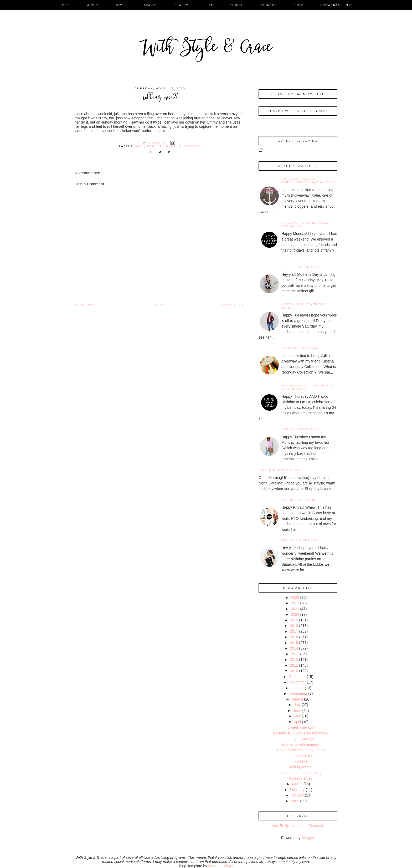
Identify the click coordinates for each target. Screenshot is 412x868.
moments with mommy (301, 744)
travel (151, 5)
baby (140, 146)
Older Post (86, 305)
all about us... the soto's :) (300, 773)
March (297, 784)
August (297, 699)
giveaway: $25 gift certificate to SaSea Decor (309, 181)
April (297, 722)
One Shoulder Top (300, 540)
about (93, 5)
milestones (190, 146)
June (297, 711)
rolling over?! (301, 767)
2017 (294, 631)
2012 (294, 660)
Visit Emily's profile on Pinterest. (298, 826)
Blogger (308, 838)
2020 (295, 614)
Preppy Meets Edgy (301, 429)
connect (268, 5)
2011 (294, 665)
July (297, 705)
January (297, 795)
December (297, 677)
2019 (294, 620)
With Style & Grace (206, 48)
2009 (295, 801)
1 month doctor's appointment (301, 750)
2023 (295, 598)
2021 (295, 609)
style (122, 5)
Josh (151, 146)
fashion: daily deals (281, 470)
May (297, 716)
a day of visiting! (301, 739)
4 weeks (300, 761)
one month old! (301, 756)
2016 (294, 637)
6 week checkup (301, 727)
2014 (294, 648)
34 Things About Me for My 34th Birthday (308, 387)
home (65, 5)
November (297, 682)
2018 (294, 626)
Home (160, 305)
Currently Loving (299, 500)
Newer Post (234, 305)
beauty (181, 5)
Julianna (167, 146)
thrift (236, 5)
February (297, 790)
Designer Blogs (221, 866)
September (298, 693)
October (297, 688)
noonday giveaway (301, 348)
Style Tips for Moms (302, 267)
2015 (294, 643)
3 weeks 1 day (301, 778)
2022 (295, 603)
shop (298, 5)
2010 (294, 671)
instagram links (337, 5)
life (209, 5)
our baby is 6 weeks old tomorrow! (301, 733)
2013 (295, 654)
